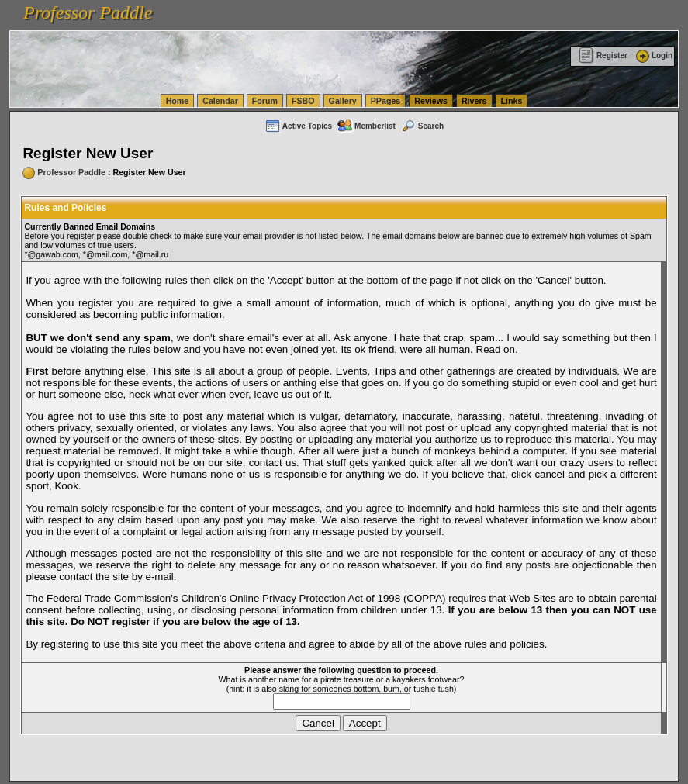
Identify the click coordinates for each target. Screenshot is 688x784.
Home (178, 101)
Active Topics (298, 126)
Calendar (220, 101)
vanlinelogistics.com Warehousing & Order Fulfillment (253, 22)
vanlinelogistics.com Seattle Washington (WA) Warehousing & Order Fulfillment (438, 8)
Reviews (431, 101)
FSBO (303, 101)
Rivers (474, 101)
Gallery (343, 101)
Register (603, 55)
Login (653, 55)
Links (512, 101)
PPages (386, 101)
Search (422, 126)
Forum (265, 101)
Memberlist (366, 126)
